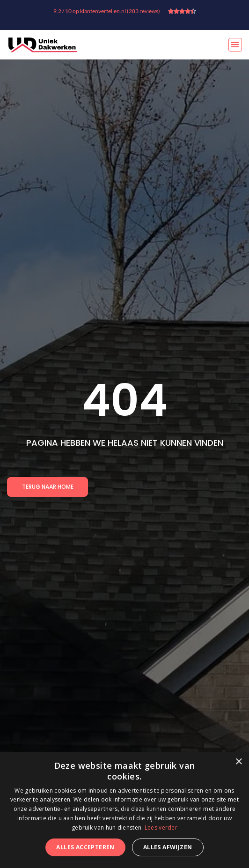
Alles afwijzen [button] (168, 847)
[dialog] (124, 810)
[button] (235, 45)
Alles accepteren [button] (85, 847)
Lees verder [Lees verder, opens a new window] (161, 828)
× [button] (238, 762)
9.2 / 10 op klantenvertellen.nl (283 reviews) (107, 11)
